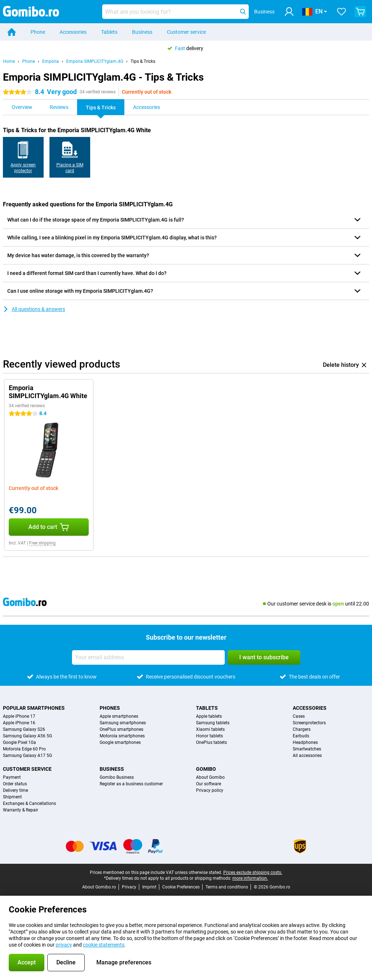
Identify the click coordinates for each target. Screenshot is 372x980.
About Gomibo (210, 777)
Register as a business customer (131, 784)
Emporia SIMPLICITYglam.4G (95, 61)
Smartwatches (307, 749)
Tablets (109, 32)
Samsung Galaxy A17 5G (27, 756)
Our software (209, 784)
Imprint (149, 887)
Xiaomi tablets (210, 729)
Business (142, 32)
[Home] (12, 32)
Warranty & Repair (21, 810)
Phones (110, 708)
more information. (250, 878)
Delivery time (15, 790)
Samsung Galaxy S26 (24, 729)
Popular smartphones (34, 708)
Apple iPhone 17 (19, 716)
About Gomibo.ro (99, 887)
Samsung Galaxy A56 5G (27, 736)
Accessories (73, 32)
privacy (64, 945)
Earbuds (301, 736)
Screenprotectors (309, 723)
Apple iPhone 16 (19, 723)
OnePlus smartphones (121, 729)
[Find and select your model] (175, 12)
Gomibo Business (117, 777)
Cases (299, 716)
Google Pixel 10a (19, 742)
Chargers (302, 729)
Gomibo (206, 769)
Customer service (186, 32)
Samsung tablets (213, 723)
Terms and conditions (227, 887)
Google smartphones (120, 742)
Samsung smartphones (123, 723)
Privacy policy (210, 790)
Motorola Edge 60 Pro (24, 749)
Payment (12, 777)
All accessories (307, 756)
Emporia (51, 61)
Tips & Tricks (143, 61)
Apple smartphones (119, 716)
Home (9, 61)
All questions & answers (34, 309)
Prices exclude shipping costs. (253, 872)
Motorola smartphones (122, 736)
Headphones (305, 742)
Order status (15, 784)
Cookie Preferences (181, 887)
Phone (38, 32)
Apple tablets (209, 716)
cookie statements (104, 945)
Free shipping (42, 543)
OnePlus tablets (211, 742)
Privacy (129, 887)
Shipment (12, 797)
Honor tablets (209, 736)
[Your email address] (148, 657)
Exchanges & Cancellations (29, 803)
